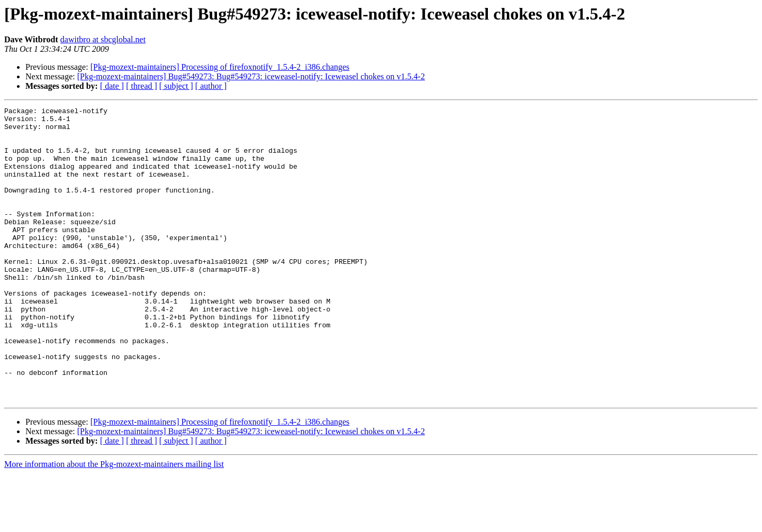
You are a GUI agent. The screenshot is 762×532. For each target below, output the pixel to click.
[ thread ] (142, 86)
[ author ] (211, 86)
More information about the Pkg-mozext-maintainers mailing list (114, 523)
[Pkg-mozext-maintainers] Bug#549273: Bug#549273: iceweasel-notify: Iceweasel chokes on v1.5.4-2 (251, 76)
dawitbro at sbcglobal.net (103, 39)
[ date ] (112, 86)
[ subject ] (176, 86)
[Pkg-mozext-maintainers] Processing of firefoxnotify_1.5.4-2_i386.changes (220, 67)
